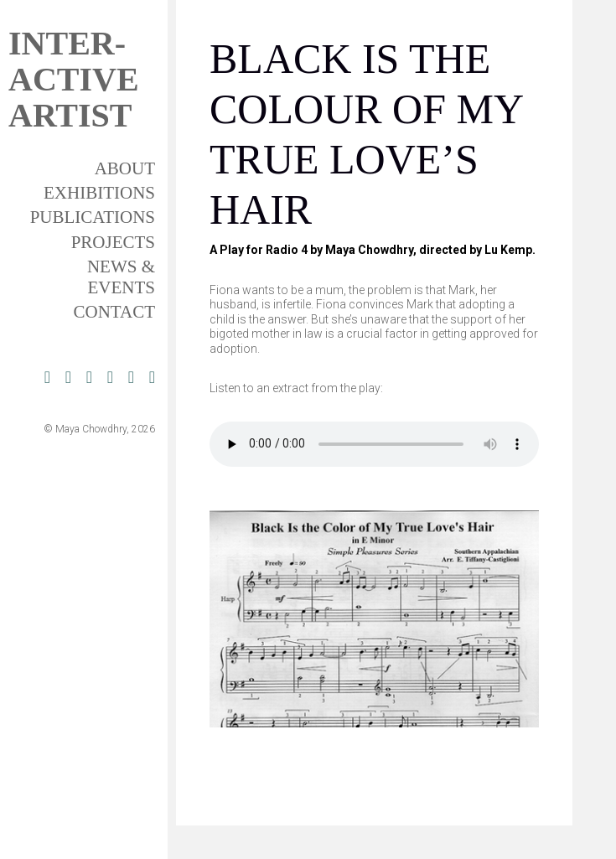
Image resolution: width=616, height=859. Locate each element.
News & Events (121, 277)
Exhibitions (99, 193)
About (125, 168)
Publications (93, 217)
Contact (114, 312)
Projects (113, 242)
